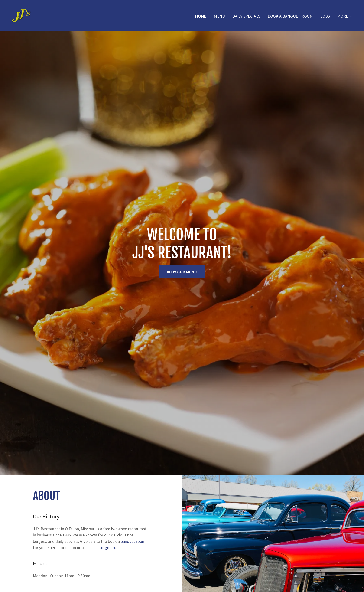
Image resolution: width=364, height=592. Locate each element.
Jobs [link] (325, 16)
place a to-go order (103, 548)
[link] (21, 15)
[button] (345, 16)
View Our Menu (182, 272)
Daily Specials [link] (246, 16)
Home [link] (201, 16)
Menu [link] (219, 16)
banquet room (133, 541)
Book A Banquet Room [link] (290, 16)
